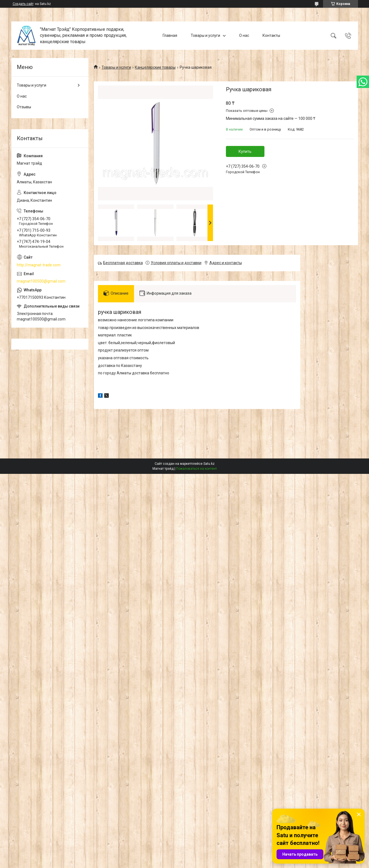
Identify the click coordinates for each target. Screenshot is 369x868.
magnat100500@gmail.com (41, 281)
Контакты (271, 35)
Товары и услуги (205, 35)
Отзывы (24, 107)
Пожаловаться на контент (196, 469)
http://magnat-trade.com (39, 265)
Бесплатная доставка (123, 263)
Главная (170, 35)
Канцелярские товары (155, 67)
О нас (244, 35)
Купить (245, 151)
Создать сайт (23, 4)
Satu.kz (209, 464)
